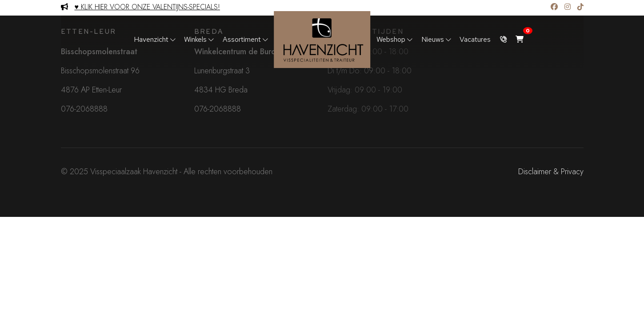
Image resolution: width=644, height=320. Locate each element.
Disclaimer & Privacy (551, 172)
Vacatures (475, 39)
